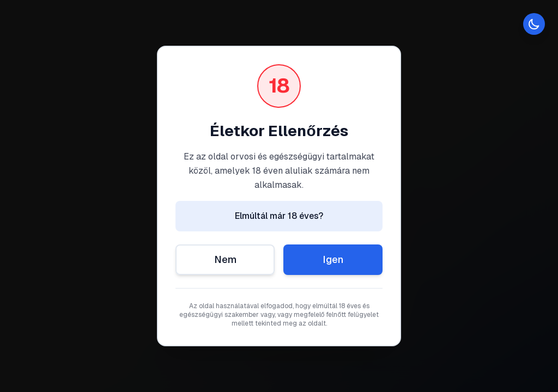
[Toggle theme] (534, 24)
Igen (333, 259)
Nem (225, 259)
